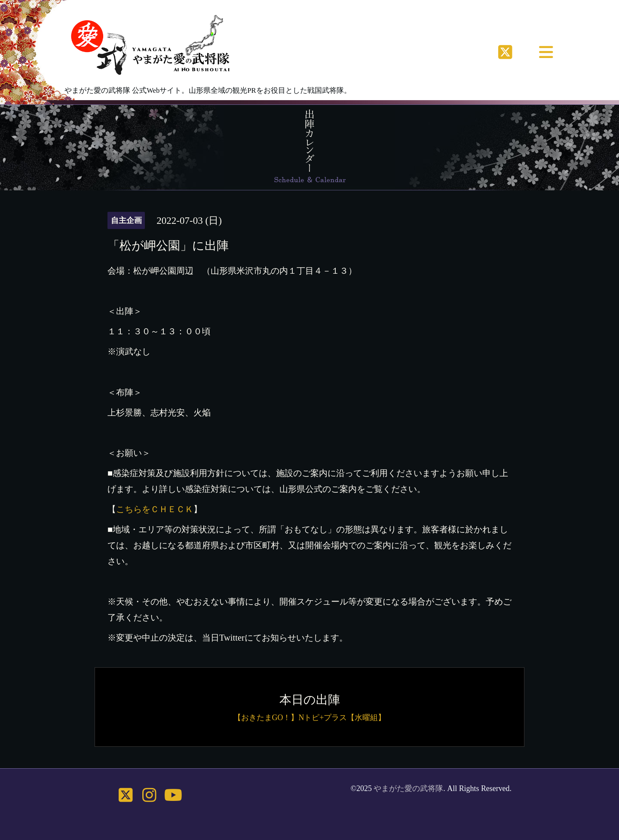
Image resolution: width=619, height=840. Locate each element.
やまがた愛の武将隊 (408, 788)
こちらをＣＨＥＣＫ (155, 509)
